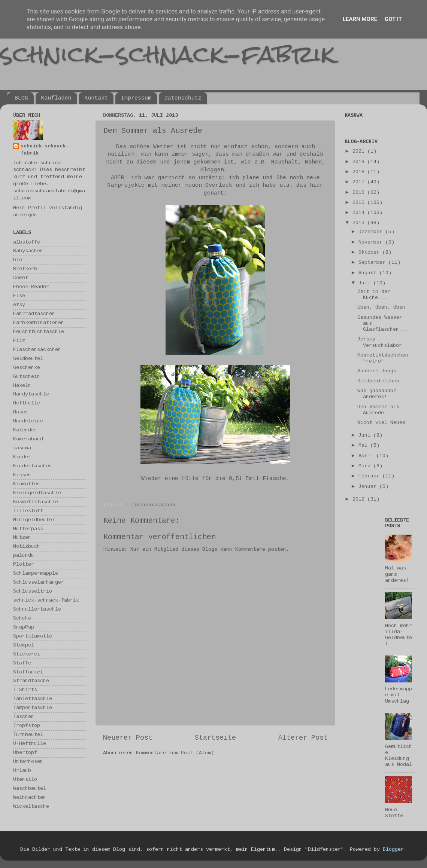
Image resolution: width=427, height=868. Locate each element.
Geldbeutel (28, 359)
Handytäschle (31, 394)
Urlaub (22, 771)
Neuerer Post (128, 738)
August (369, 273)
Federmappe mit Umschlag (399, 695)
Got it (393, 19)
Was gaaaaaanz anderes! (377, 394)
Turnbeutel (28, 735)
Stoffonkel (28, 672)
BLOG (21, 98)
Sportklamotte (33, 636)
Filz (19, 341)
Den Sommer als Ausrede (378, 410)
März (366, 466)
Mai (364, 445)
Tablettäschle (33, 699)
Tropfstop (27, 726)
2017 (360, 182)
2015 (360, 203)
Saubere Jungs (377, 371)
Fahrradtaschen (34, 314)
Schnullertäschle (37, 609)
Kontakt (96, 98)
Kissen (22, 475)
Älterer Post (303, 738)
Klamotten (27, 484)
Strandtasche (31, 681)
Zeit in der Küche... (374, 295)
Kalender (25, 430)
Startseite (215, 738)
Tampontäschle (33, 708)
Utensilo (25, 780)
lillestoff (28, 511)
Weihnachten (30, 797)
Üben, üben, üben (381, 307)
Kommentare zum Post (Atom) (175, 753)
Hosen (21, 412)
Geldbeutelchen (378, 381)
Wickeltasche (31, 806)
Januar (369, 487)
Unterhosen (28, 762)
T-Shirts (25, 690)
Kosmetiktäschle (36, 502)
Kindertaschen (33, 466)
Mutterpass (28, 529)
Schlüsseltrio (33, 591)
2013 (360, 223)
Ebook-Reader (31, 287)
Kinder (22, 457)
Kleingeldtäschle (37, 493)
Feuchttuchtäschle (39, 332)
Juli (366, 283)
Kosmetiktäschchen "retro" (383, 358)
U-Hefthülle (30, 744)
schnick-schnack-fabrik (167, 54)
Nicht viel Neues (381, 423)
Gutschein (27, 377)
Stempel (24, 645)
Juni (366, 435)
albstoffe (27, 242)
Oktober (370, 252)
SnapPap (24, 627)
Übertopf (25, 753)
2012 (360, 499)
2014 (360, 213)
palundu (24, 555)
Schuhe (22, 618)
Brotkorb (25, 269)
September (373, 262)
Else (19, 296)
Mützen (22, 537)
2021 (360, 151)
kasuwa (22, 448)
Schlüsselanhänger (39, 582)
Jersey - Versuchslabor (380, 342)
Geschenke (27, 368)
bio (18, 260)
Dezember (372, 232)
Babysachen (28, 251)
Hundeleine (28, 421)
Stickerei (27, 654)
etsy (19, 305)
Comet (21, 278)
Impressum (136, 98)
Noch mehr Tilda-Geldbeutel (399, 635)
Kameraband (28, 439)
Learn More (360, 19)
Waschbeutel (30, 788)
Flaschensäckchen (151, 505)
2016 (360, 192)
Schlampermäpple (36, 573)
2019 (360, 162)
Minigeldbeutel (34, 520)
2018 (360, 172)
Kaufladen (56, 98)
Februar (370, 476)
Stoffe (22, 663)
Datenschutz (183, 98)
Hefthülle (27, 403)
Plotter (24, 564)
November (372, 242)
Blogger (393, 849)
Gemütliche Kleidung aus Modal (399, 756)
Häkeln (22, 386)
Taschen (24, 717)
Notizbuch (27, 546)
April (367, 456)
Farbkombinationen (39, 323)
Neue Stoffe (394, 813)
